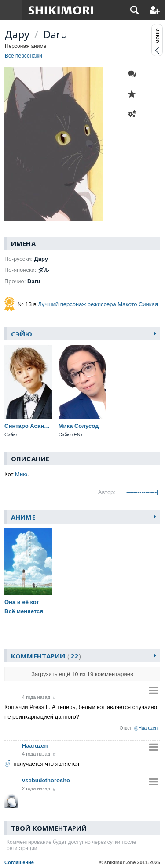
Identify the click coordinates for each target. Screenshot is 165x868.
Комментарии (46, 656)
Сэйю (22, 334)
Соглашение (19, 862)
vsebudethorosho (46, 780)
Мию (21, 474)
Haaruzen (35, 746)
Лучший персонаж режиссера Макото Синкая (98, 304)
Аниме (23, 517)
